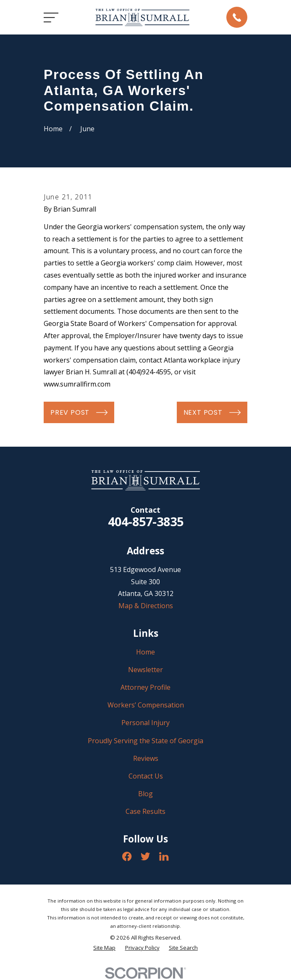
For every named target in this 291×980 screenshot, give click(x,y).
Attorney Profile (145, 687)
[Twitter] (145, 856)
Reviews (146, 758)
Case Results (145, 811)
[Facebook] (127, 856)
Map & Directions (146, 606)
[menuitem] (104, 948)
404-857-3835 (146, 521)
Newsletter (145, 670)
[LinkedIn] (164, 856)
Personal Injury (145, 723)
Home (145, 652)
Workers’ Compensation (146, 705)
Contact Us (146, 776)
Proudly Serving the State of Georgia (145, 741)
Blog (145, 794)
